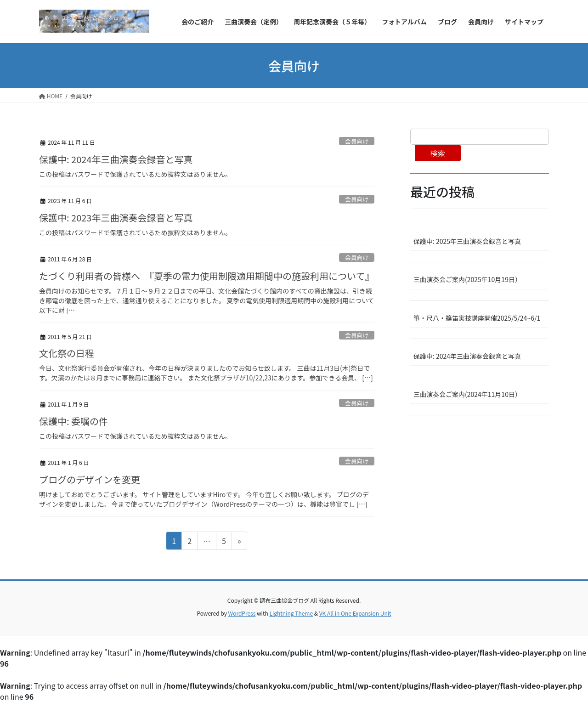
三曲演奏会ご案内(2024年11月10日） (467, 394)
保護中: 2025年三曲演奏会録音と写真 (467, 241)
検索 (438, 153)
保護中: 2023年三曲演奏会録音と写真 (116, 218)
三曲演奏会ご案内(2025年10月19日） (467, 279)
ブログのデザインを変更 (90, 479)
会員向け (357, 141)
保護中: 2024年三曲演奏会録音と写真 (116, 159)
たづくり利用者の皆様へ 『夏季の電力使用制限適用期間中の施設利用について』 (206, 276)
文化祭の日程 (67, 353)
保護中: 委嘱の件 (73, 421)
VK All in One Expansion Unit (355, 613)
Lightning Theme (291, 613)
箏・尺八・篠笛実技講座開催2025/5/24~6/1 (477, 318)
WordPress (242, 613)
